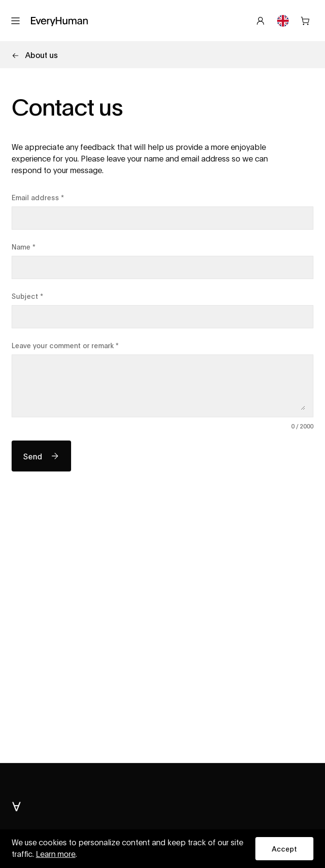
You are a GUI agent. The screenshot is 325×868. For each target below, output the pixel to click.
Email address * (38, 197)
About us (35, 54)
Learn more (56, 854)
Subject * (27, 296)
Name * (23, 246)
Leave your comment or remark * (65, 345)
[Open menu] (15, 21)
